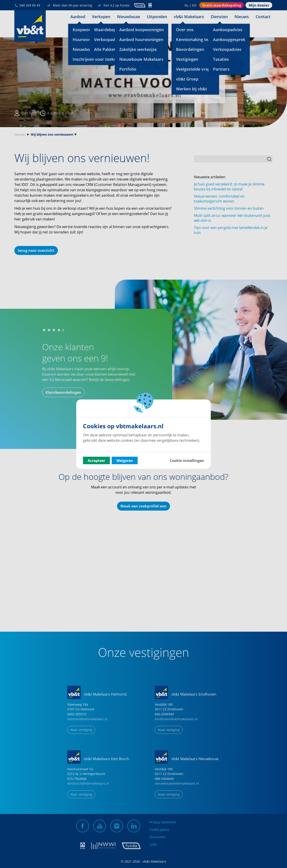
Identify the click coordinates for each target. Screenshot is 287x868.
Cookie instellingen (187, 460)
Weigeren (125, 460)
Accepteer (96, 460)
